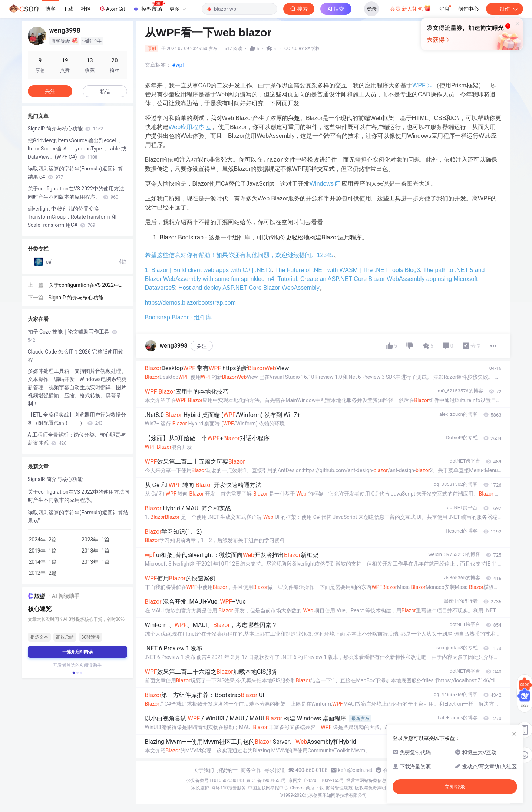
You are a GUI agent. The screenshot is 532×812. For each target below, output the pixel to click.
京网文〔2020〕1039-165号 (316, 780)
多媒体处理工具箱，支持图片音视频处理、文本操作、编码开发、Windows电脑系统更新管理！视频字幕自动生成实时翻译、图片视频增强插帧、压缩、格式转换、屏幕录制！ (77, 387)
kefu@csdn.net (355, 770)
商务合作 (251, 770)
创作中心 (468, 9)
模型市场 (149, 7)
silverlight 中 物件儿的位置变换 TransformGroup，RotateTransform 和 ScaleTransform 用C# (72, 217)
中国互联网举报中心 (268, 788)
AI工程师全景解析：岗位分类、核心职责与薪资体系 (77, 439)
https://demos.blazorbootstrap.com (190, 303)
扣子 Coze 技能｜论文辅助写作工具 (73, 336)
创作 (505, 9)
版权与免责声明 (370, 788)
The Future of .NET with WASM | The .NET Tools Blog (346, 270)
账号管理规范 (339, 788)
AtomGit (112, 9)
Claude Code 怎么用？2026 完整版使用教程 (75, 356)
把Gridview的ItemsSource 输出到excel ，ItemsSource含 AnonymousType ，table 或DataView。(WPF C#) (77, 149)
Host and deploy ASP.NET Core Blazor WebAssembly (249, 288)
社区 (86, 9)
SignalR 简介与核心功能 (65, 129)
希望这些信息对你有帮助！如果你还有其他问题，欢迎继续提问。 (231, 255)
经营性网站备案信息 (366, 780)
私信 (105, 92)
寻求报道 (275, 770)
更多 (178, 9)
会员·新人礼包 (411, 8)
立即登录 (317, 70)
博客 (50, 9)
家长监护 (200, 788)
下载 (68, 9)
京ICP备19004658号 (266, 780)
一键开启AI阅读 (77, 652)
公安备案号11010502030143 (215, 780)
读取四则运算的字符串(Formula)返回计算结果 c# (75, 173)
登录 (371, 9)
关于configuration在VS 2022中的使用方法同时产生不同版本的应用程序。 (76, 193)
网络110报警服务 (228, 788)
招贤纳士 (227, 770)
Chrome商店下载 (307, 788)
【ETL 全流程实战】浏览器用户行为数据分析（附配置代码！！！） (77, 419)
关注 (202, 346)
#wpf (178, 65)
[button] (73, 673)
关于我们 (204, 770)
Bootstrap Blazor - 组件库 (179, 317)
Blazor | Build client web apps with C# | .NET (210, 270)
